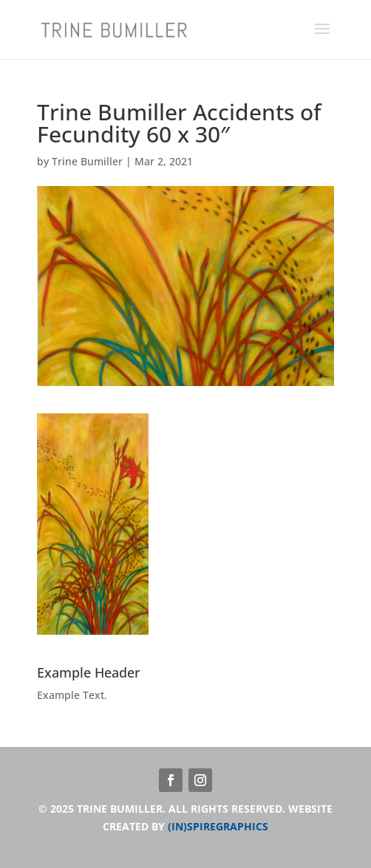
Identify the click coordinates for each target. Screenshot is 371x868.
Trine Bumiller (87, 161)
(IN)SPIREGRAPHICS (218, 826)
